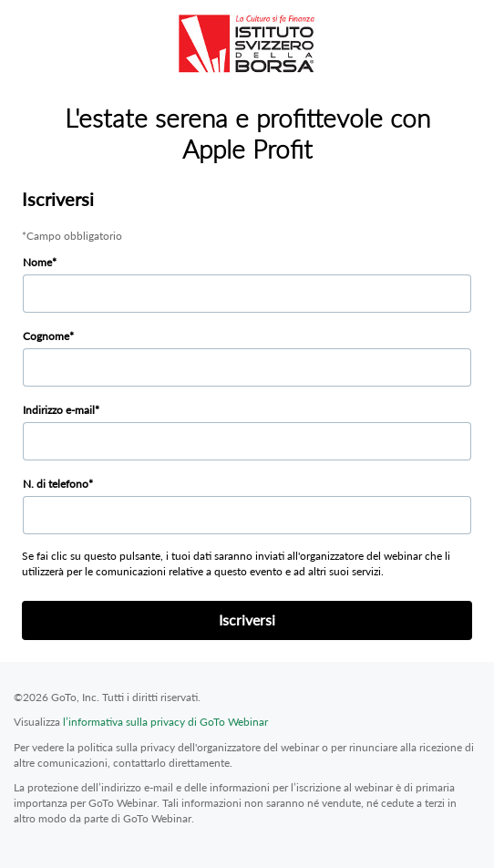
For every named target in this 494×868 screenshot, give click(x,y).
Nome (37, 262)
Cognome (46, 336)
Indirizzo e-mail (59, 410)
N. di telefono (56, 484)
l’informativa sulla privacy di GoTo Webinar (165, 722)
